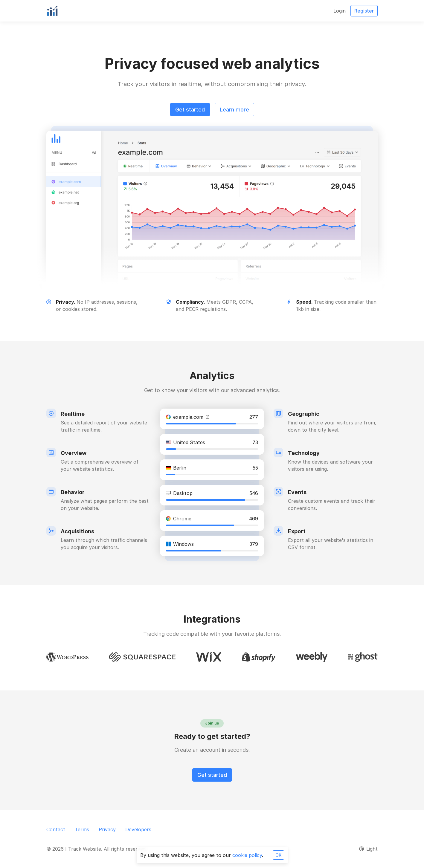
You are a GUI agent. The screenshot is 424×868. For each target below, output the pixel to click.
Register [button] (364, 11)
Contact (56, 829)
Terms (82, 829)
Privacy (107, 829)
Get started (190, 110)
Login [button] (340, 11)
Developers (138, 829)
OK (278, 855)
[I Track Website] (52, 11)
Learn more (234, 110)
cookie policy (247, 855)
